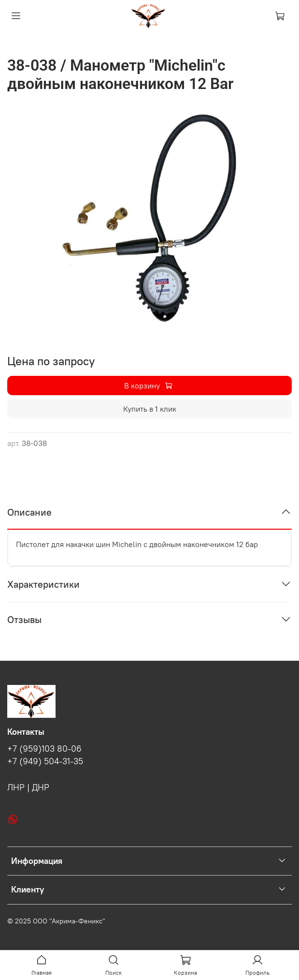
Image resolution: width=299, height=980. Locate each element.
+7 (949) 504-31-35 (45, 761)
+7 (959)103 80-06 (44, 749)
